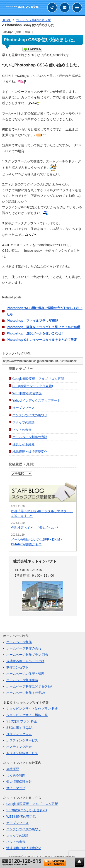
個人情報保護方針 (19, 782)
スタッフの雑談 (24, 422)
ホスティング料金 (19, 747)
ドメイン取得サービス (22, 753)
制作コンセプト (17, 667)
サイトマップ (16, 788)
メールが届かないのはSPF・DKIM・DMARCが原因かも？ (37, 542)
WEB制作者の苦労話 (27, 393)
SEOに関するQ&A (19, 728)
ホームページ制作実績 (22, 680)
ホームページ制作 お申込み (26, 693)
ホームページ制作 (19, 642)
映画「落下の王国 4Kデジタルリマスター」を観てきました (42, 513)
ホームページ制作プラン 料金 (27, 655)
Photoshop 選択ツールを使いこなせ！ (35, 333)
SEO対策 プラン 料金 (22, 721)
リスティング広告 (19, 734)
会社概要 (13, 769)
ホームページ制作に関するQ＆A (29, 686)
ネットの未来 (22, 430)
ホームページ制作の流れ (24, 648)
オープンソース (24, 408)
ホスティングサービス (22, 740)
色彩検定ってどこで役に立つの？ (35, 528)
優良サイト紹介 (24, 444)
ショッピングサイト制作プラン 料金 (32, 709)
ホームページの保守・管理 (25, 674)
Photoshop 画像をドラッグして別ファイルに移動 (43, 327)
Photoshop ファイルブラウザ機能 (32, 321)
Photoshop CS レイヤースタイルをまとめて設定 (42, 340)
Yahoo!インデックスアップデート (36, 400)
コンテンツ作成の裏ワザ (30, 415)
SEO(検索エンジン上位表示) (33, 386)
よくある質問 (16, 775)
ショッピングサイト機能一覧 (27, 715)
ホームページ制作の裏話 (30, 437)
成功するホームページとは (25, 661)
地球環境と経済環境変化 (30, 452)
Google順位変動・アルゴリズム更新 (38, 379)
